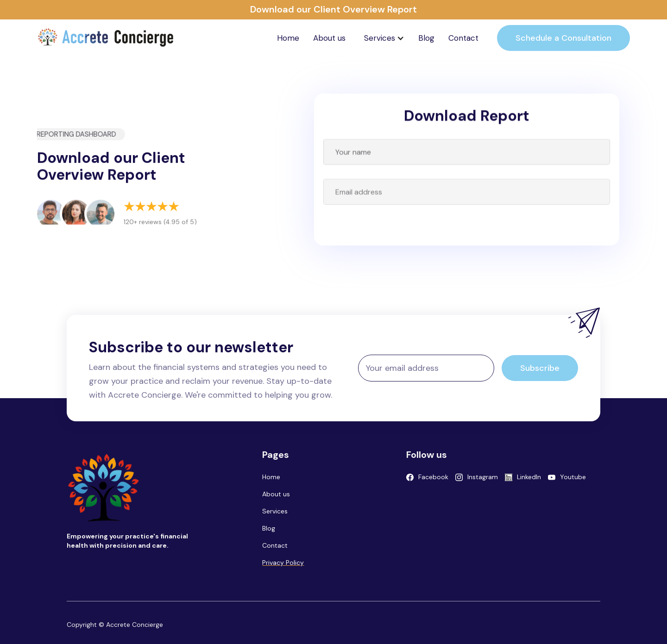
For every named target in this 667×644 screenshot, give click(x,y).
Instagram (483, 477)
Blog (426, 38)
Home (288, 38)
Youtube (573, 477)
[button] (384, 38)
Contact (463, 38)
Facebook (433, 477)
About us (329, 38)
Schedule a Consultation (563, 38)
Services (275, 511)
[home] (107, 38)
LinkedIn (529, 477)
